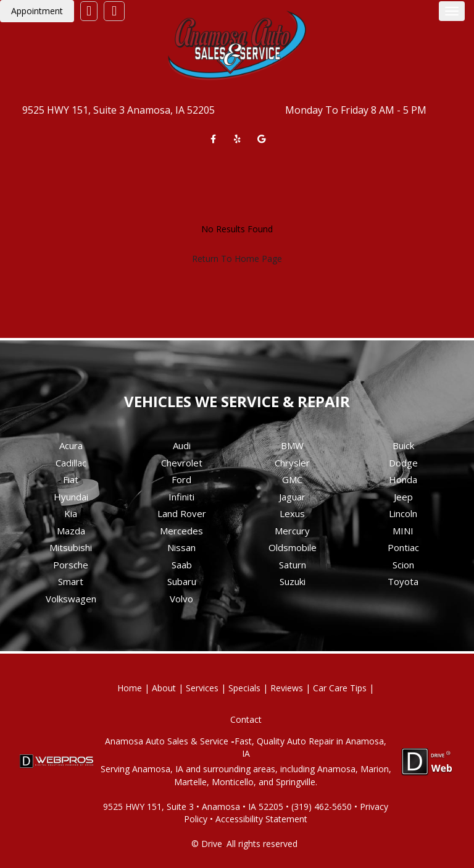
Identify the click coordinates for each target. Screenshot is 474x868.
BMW (292, 445)
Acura (71, 445)
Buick (403, 445)
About (164, 688)
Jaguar (292, 497)
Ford (181, 479)
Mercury (292, 531)
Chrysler (292, 463)
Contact (246, 719)
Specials (244, 688)
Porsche (71, 565)
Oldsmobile (293, 547)
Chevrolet (182, 463)
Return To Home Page (237, 259)
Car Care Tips (340, 688)
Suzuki (293, 581)
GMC (292, 479)
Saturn (293, 565)
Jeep (403, 497)
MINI (403, 531)
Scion (403, 565)
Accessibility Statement (261, 819)
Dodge (403, 463)
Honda (403, 479)
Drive (212, 844)
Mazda (71, 531)
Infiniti (181, 497)
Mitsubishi (71, 547)
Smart (71, 581)
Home (130, 688)
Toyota (403, 581)
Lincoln (403, 513)
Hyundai (71, 497)
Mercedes (181, 531)
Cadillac (71, 463)
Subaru (182, 581)
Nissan (181, 547)
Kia (71, 513)
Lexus (292, 513)
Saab (182, 565)
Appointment (37, 11)
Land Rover (182, 513)
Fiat (71, 479)
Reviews (287, 688)
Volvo (181, 599)
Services (202, 688)
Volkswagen (71, 599)
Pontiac (403, 547)
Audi (182, 445)
